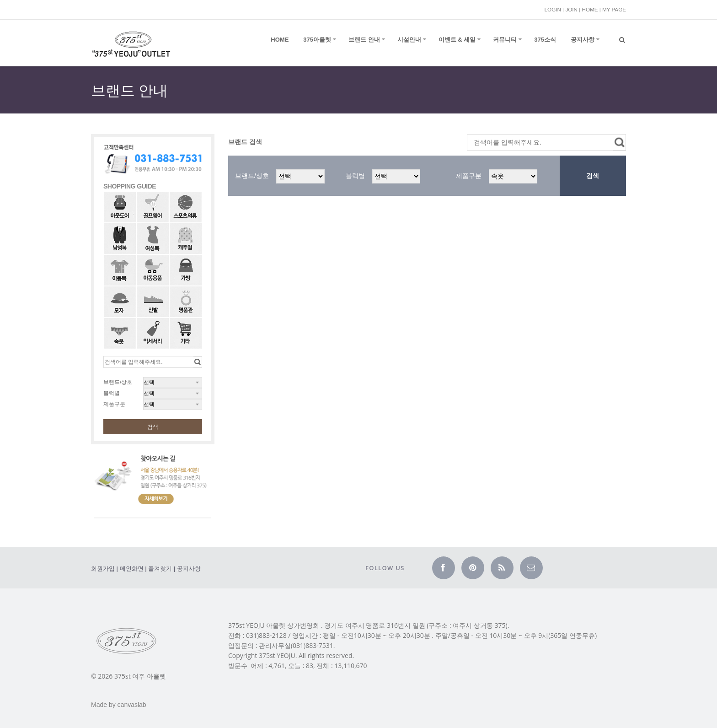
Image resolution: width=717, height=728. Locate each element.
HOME (590, 9)
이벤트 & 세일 (457, 40)
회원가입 (103, 569)
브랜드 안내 (364, 40)
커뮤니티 (505, 40)
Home (280, 40)
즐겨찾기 (160, 569)
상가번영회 (303, 626)
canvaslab (132, 705)
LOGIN (553, 9)
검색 (153, 427)
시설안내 (409, 40)
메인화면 (132, 569)
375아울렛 (317, 40)
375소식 (545, 40)
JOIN (571, 9)
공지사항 (583, 40)
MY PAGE (614, 9)
